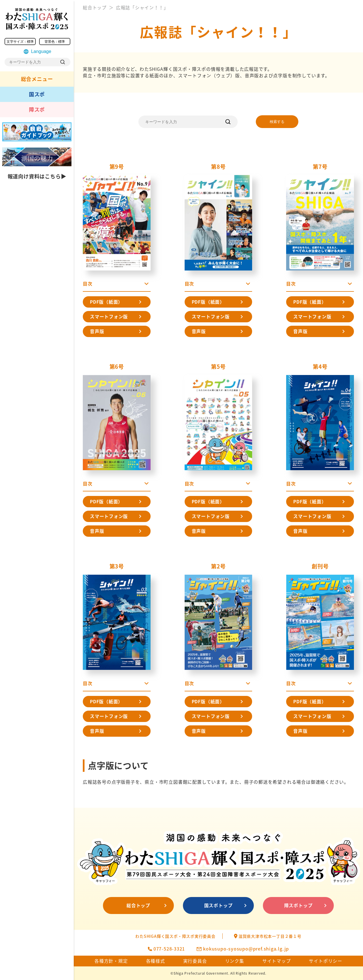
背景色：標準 (55, 42)
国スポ (37, 94)
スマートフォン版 (109, 317)
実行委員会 (195, 961)
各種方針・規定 (111, 961)
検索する (277, 122)
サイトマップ (277, 961)
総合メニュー (37, 79)
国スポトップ (219, 905)
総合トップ (95, 8)
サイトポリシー (326, 961)
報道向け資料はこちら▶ (37, 176)
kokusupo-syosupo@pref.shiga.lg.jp (246, 949)
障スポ (37, 109)
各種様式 (156, 961)
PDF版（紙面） (106, 302)
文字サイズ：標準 (20, 42)
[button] (117, 285)
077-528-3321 (169, 949)
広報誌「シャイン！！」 (142, 8)
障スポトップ (298, 905)
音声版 (97, 331)
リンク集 (235, 961)
